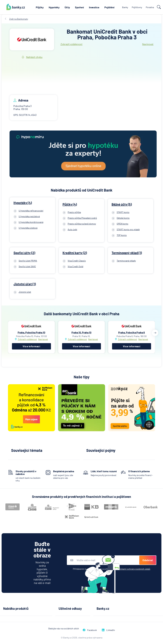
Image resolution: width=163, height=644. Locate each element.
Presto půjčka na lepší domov (82, 224)
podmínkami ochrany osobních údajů (132, 569)
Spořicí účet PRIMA (28, 261)
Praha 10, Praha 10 (81, 332)
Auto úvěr (72, 229)
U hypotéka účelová (28, 228)
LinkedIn (108, 630)
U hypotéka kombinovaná (31, 222)
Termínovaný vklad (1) (127, 253)
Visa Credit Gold (75, 266)
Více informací (31, 346)
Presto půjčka (74, 212)
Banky (125, 7)
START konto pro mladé (128, 229)
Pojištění (109, 7)
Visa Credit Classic (77, 261)
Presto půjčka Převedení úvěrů (82, 218)
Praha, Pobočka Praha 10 (31, 332)
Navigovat (148, 44)
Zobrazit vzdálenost (71, 44)
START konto (123, 212)
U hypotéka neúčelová (29, 216)
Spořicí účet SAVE (27, 266)
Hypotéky (54, 7)
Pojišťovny (137, 7)
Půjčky (40, 7)
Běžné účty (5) (122, 204)
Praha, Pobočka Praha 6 (132, 332)
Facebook (90, 630)
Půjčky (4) (70, 204)
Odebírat (148, 560)
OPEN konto (122, 224)
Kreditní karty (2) (75, 253)
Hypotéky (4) (23, 203)
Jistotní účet (25, 292)
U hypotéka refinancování (31, 211)
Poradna (150, 7)
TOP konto (122, 235)
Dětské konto (123, 218)
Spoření (79, 7)
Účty (67, 7)
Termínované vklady (126, 261)
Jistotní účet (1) (25, 284)
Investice (94, 7)
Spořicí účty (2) (24, 253)
